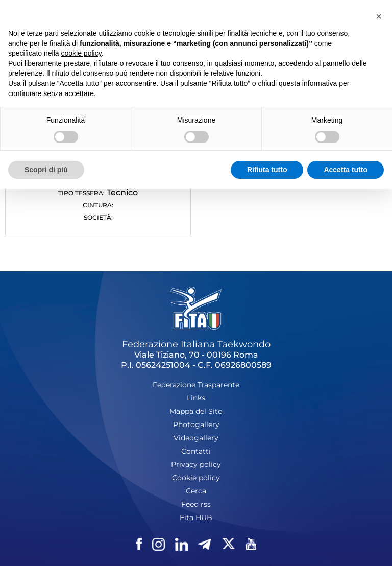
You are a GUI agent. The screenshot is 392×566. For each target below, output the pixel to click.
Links (196, 398)
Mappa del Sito (196, 411)
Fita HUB (196, 517)
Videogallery (196, 438)
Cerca (196, 491)
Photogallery (196, 425)
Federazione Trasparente (196, 385)
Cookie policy (196, 478)
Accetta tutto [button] (346, 170)
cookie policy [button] (81, 53)
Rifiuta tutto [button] (267, 170)
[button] (379, 16)
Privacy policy (196, 464)
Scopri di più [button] (46, 170)
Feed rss (196, 504)
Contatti (196, 451)
